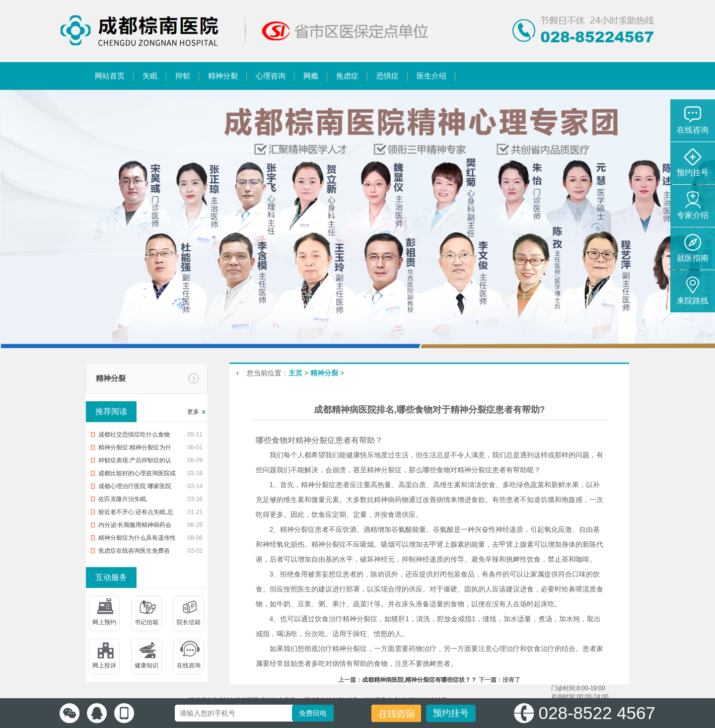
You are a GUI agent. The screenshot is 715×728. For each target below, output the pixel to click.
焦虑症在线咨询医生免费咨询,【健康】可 (134, 552)
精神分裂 (111, 378)
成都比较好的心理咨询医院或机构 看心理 (137, 475)
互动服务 (111, 577)
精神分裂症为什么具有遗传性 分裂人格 (137, 539)
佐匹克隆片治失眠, (123, 499)
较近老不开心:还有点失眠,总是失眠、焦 (136, 513)
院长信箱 (189, 622)
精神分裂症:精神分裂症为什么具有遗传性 (135, 449)
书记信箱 (146, 622)
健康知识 (146, 665)
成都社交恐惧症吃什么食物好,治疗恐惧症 (134, 436)
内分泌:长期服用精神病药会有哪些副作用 (135, 526)
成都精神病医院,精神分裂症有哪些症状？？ (419, 680)
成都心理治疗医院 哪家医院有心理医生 (135, 488)
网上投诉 (104, 665)
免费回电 (313, 713)
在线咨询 (189, 665)
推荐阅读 (111, 411)
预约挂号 (451, 713)
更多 (193, 412)
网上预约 (104, 622)
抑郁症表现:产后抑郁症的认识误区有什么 (135, 462)
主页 (295, 373)
